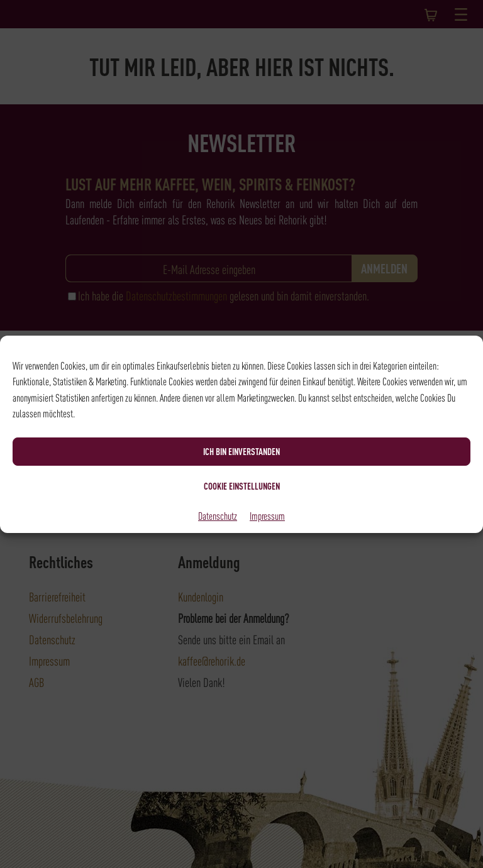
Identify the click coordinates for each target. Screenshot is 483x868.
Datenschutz (218, 515)
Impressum (267, 515)
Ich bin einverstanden (241, 451)
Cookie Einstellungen (242, 486)
